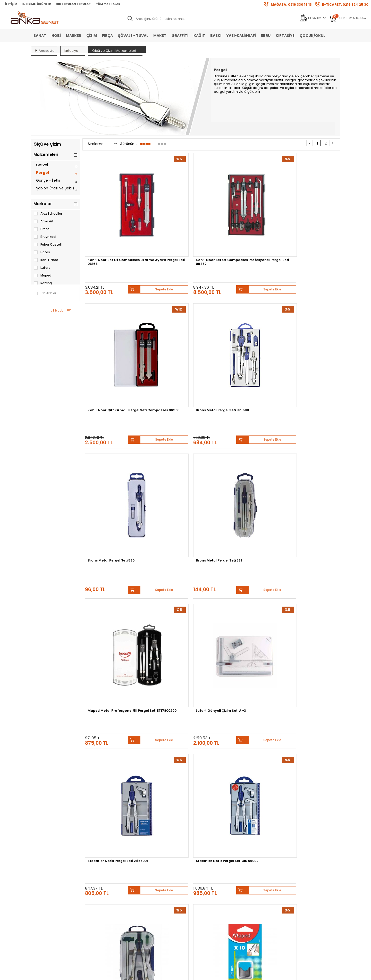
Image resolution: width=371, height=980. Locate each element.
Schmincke (315, 816)
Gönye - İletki (48, 180)
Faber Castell (48, 245)
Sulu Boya (41, 867)
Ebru (266, 36)
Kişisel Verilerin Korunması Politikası (105, 892)
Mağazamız (197, 874)
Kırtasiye (285, 36)
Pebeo (265, 820)
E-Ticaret (170, 973)
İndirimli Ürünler (37, 4)
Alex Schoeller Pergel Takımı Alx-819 (244, 716)
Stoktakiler (45, 294)
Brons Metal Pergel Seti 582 (243, 416)
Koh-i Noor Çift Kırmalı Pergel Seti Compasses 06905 (240, 221)
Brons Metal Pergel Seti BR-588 (309, 219)
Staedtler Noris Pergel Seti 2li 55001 (113, 418)
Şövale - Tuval (133, 36)
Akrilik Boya (42, 874)
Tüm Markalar (108, 4)
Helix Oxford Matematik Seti (179, 515)
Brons (41, 229)
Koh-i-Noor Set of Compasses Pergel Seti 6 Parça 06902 (111, 717)
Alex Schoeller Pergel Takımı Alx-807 (309, 716)
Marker (74, 36)
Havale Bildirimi (148, 882)
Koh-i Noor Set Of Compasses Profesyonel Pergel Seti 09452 (176, 221)
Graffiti (180, 36)
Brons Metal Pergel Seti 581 (178, 316)
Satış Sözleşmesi (98, 874)
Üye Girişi (143, 874)
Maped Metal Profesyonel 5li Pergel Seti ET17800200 (245, 318)
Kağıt (199, 36)
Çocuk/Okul (312, 36)
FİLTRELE (55, 310)
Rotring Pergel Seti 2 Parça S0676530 (178, 616)
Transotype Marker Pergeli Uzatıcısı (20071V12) (308, 517)
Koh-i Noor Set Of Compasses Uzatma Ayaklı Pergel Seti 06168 (113, 221)
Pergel (43, 173)
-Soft (157, 973)
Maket (160, 36)
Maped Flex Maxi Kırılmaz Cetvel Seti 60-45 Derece (307, 616)
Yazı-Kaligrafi (241, 36)
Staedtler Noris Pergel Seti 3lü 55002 (178, 418)
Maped (42, 275)
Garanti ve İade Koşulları (103, 882)
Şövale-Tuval (44, 898)
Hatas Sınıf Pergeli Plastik (177, 714)
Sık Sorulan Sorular (73, 4)
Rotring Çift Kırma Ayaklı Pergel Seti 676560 (241, 616)
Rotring (43, 283)
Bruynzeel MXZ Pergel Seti (242, 515)
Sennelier (246, 820)
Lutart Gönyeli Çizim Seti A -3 (308, 318)
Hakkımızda (197, 867)
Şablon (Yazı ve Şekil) (55, 188)
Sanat (40, 36)
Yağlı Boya (42, 882)
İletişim (11, 4)
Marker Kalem (44, 890)
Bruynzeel (45, 237)
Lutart (42, 268)
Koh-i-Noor (46, 260)
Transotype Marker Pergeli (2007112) (113, 616)
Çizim (92, 36)
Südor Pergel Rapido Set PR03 (111, 517)
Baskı (216, 36)
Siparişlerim (146, 890)
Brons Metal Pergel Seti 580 (113, 316)
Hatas (42, 252)
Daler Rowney (180, 820)
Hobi (56, 36)
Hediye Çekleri (199, 890)
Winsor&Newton (149, 820)
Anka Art (44, 221)
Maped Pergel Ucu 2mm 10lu (309, 416)
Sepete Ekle (131, 238)
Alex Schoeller (48, 214)
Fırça (107, 36)
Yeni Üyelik (145, 867)
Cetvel (42, 165)
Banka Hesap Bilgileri (101, 867)
